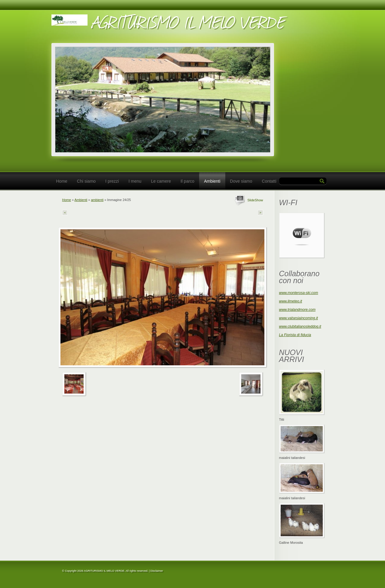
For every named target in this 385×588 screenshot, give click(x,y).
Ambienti (212, 181)
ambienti (97, 200)
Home (62, 181)
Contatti (269, 181)
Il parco (187, 181)
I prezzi (112, 181)
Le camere (161, 181)
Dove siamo (241, 181)
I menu (135, 181)
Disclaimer (157, 571)
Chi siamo (86, 181)
